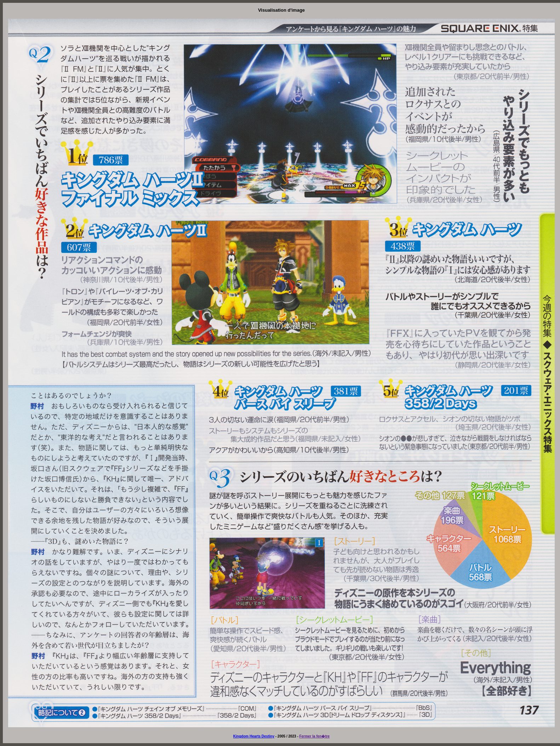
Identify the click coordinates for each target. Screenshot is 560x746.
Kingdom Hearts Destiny (254, 736)
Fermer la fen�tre (315, 736)
